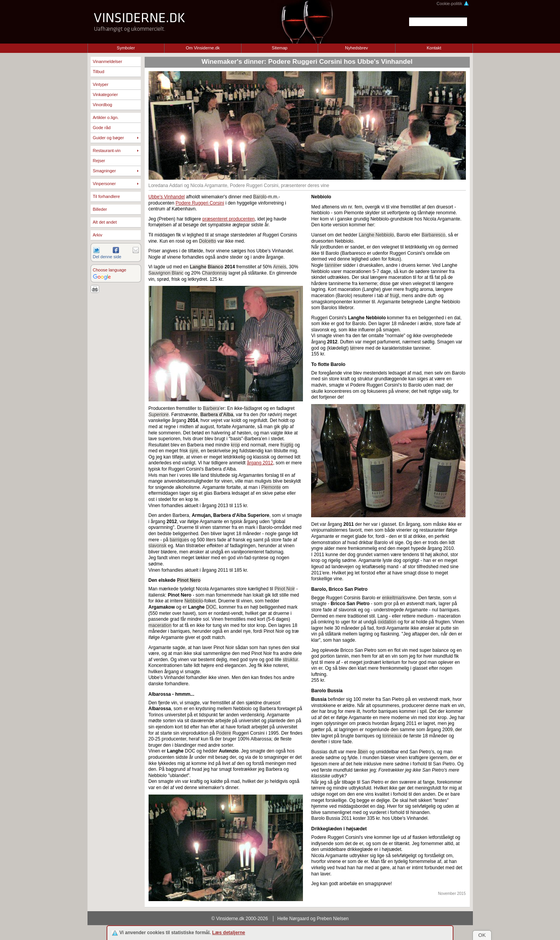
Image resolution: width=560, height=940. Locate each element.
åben (363, 752)
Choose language (110, 270)
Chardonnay (214, 273)
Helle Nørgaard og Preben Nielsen (313, 919)
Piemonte (271, 487)
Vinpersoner (104, 184)
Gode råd (102, 128)
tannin (331, 265)
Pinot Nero (189, 580)
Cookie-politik (452, 4)
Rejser (99, 161)
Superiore (159, 415)
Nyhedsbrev (356, 48)
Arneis (280, 267)
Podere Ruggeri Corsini (200, 203)
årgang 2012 (260, 463)
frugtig (287, 445)
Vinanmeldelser (108, 61)
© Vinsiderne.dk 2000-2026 (240, 919)
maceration (160, 625)
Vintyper (101, 84)
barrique (178, 540)
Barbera (211, 408)
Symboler (126, 48)
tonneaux (392, 736)
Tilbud (99, 72)
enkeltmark (393, 598)
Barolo (260, 197)
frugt (394, 296)
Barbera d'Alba (217, 415)
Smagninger (104, 171)
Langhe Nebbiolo (376, 235)
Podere (224, 733)
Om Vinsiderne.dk (203, 48)
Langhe (198, 267)
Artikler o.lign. (106, 117)
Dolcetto (208, 241)
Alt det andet (105, 222)
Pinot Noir (285, 589)
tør (353, 348)
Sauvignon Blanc (166, 273)
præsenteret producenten (228, 219)
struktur (290, 660)
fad (247, 408)
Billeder (100, 209)
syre (194, 451)
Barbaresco (433, 235)
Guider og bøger (108, 138)
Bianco (215, 267)
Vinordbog (103, 105)
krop (235, 445)
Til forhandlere (107, 196)
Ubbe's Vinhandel (167, 197)
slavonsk (158, 546)
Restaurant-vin (107, 151)
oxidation (387, 622)
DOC (211, 607)
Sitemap (280, 48)
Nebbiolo (193, 601)
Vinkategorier (106, 95)
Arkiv (98, 235)
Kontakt (434, 48)
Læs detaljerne (229, 933)
